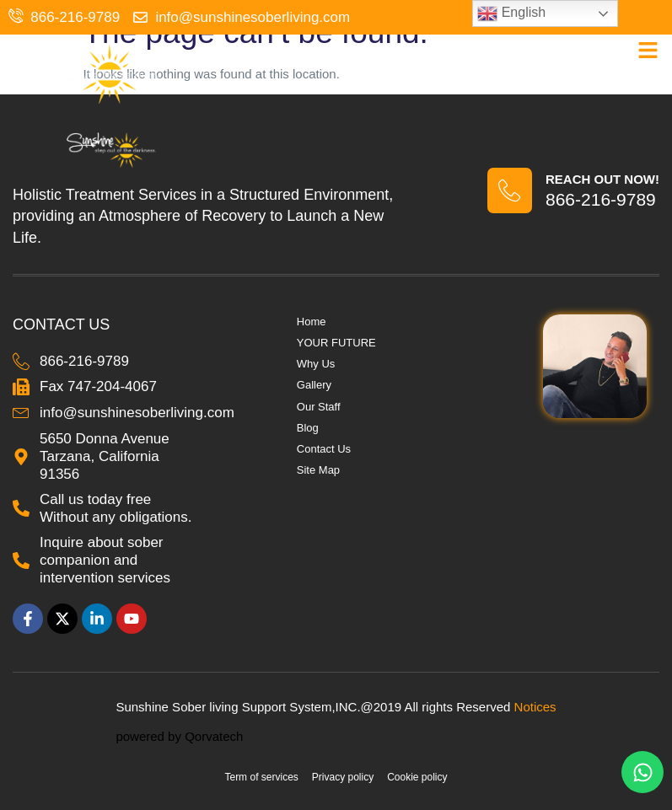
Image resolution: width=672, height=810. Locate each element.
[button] (648, 51)
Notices (535, 707)
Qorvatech (214, 736)
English (511, 13)
